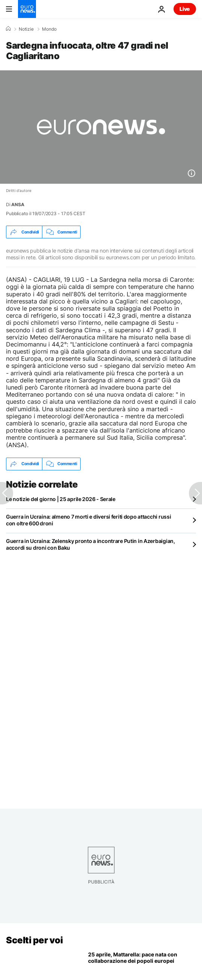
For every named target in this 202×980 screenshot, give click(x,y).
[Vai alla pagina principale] (27, 9)
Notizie (26, 29)
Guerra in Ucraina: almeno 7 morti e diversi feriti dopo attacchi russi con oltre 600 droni (88, 520)
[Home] (8, 29)
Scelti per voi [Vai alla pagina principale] (34, 940)
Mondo (49, 29)
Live (185, 9)
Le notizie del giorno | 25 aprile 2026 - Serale (61, 499)
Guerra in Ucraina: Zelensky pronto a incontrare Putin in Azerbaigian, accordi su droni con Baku (91, 544)
